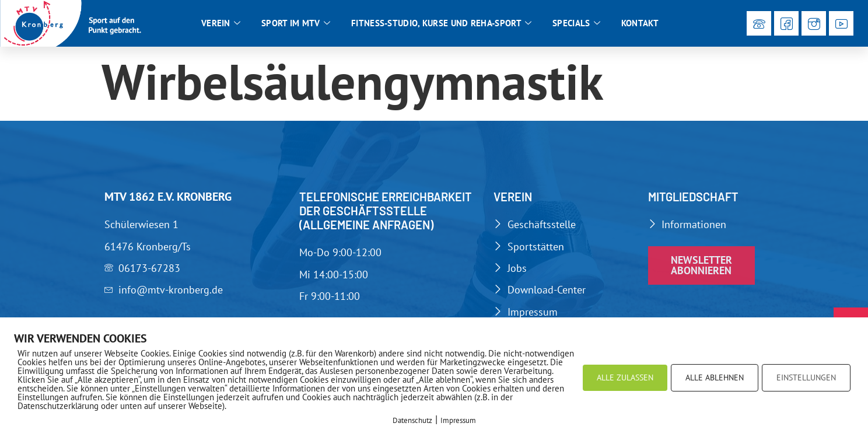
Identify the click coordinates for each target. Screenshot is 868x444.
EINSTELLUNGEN (806, 377)
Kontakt (640, 23)
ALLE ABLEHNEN (715, 377)
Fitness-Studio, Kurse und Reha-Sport (441, 23)
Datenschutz (412, 420)
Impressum (458, 420)
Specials (576, 23)
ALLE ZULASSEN (625, 377)
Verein (221, 23)
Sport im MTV (296, 23)
